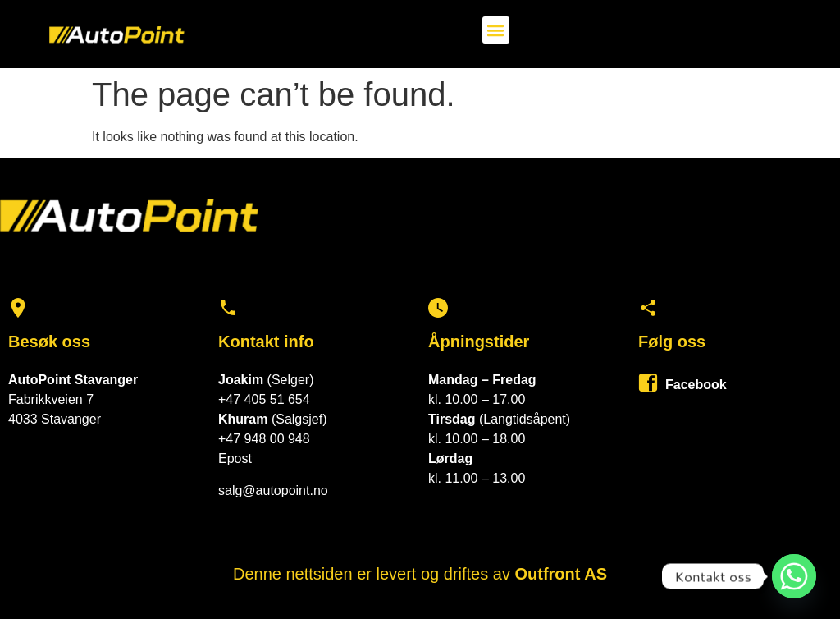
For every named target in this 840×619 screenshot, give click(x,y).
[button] (496, 30)
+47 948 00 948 (264, 439)
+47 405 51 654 (264, 399)
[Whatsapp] (794, 576)
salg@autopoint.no (273, 491)
